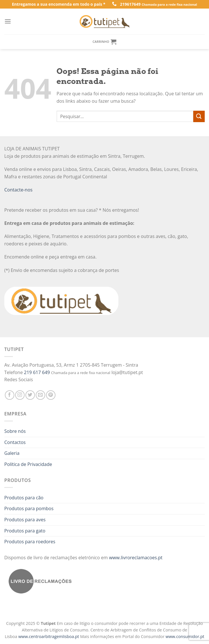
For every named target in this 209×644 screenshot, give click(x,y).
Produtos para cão (24, 498)
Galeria (12, 453)
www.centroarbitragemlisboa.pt (49, 636)
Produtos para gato (25, 531)
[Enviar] (199, 116)
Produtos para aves (25, 520)
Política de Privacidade (28, 464)
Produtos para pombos (29, 508)
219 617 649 (37, 372)
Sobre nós (15, 431)
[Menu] (8, 21)
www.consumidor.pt (185, 636)
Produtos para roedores (30, 542)
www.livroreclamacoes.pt (136, 558)
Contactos (15, 442)
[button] (7, 633)
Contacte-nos (18, 190)
